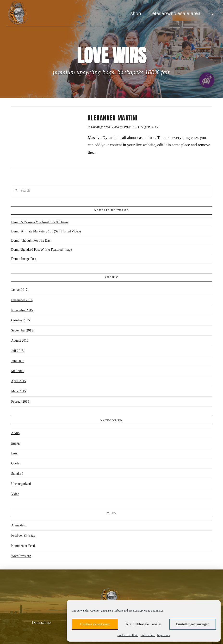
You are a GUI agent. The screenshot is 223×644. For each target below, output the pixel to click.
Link (14, 453)
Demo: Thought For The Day (31, 241)
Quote (15, 463)
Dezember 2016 (22, 300)
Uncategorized (101, 127)
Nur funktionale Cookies (144, 624)
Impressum (164, 635)
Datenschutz (148, 635)
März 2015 (18, 391)
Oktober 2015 (20, 320)
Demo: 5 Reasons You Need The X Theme (40, 222)
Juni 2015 (18, 361)
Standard (17, 474)
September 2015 (22, 330)
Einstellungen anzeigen (193, 624)
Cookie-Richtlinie (128, 635)
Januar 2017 (19, 290)
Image (15, 443)
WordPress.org (21, 556)
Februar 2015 (20, 402)
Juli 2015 (17, 351)
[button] (211, 13)
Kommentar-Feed (23, 546)
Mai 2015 (18, 371)
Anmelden (18, 525)
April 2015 (18, 381)
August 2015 (20, 341)
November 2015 (22, 310)
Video (115, 127)
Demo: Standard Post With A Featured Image (41, 250)
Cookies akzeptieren (95, 624)
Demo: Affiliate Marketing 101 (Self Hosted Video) (46, 231)
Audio (15, 433)
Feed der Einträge (23, 535)
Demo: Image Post (24, 259)
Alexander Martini (113, 118)
